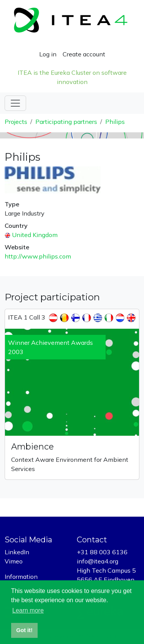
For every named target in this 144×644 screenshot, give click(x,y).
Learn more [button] (28, 610)
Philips (115, 122)
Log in (48, 54)
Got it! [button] (24, 630)
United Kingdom (35, 235)
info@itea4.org (98, 561)
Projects (16, 122)
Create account (84, 54)
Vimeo (14, 561)
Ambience (32, 446)
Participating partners (66, 122)
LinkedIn (17, 552)
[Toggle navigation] (15, 103)
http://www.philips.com (38, 256)
